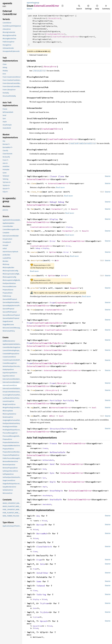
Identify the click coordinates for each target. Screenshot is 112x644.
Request (74, 288)
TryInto (44, 612)
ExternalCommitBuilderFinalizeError (53, 363)
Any (38, 516)
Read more (60, 187)
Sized (45, 521)
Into (42, 564)
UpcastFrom (37, 626)
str (57, 260)
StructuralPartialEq (61, 429)
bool (94, 408)
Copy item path (63, 6)
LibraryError (53, 18)
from (33, 310)
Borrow (40, 525)
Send (52, 464)
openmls (30, 3)
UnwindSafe (56, 500)
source (34, 252)
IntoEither (42, 573)
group (37, 3)
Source (30, 9)
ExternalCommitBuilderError (48, 343)
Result (74, 209)
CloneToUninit (44, 547)
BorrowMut (42, 534)
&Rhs (51, 416)
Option (52, 252)
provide (34, 288)
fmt (32, 209)
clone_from (36, 192)
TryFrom (44, 603)
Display (54, 219)
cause (33, 275)
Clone (53, 176)
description (37, 260)
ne (32, 416)
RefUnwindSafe (57, 452)
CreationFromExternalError (65, 37)
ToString (41, 595)
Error (53, 241)
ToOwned (41, 586)
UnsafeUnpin (56, 491)
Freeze (53, 443)
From (52, 303)
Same (39, 581)
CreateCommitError (55, 34)
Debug (53, 202)
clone (33, 183)
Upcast (44, 621)
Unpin (53, 482)
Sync (52, 473)
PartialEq (55, 400)
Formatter (56, 209)
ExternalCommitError (38, 179)
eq (32, 408)
